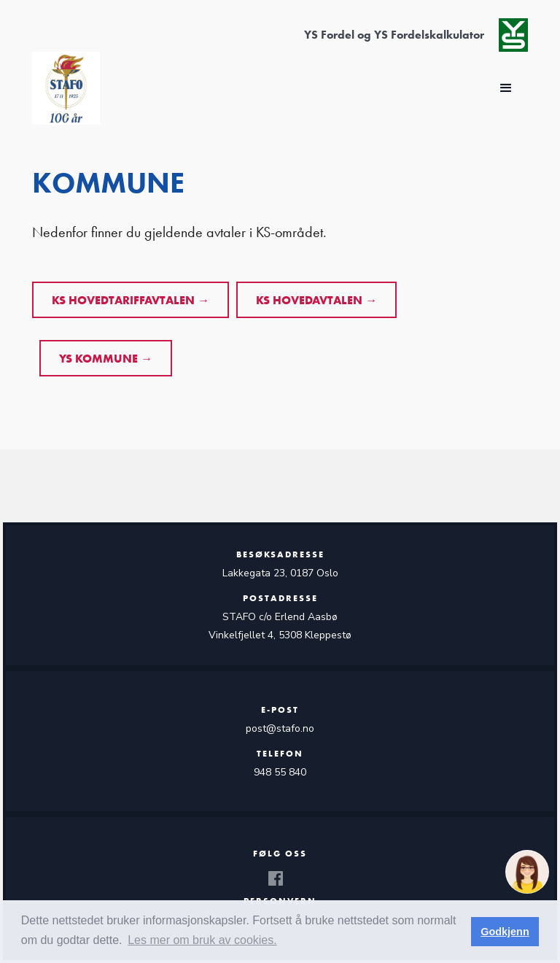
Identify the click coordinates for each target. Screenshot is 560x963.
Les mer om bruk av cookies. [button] (202, 940)
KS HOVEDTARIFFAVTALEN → (131, 300)
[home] (66, 88)
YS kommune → (106, 359)
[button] (506, 88)
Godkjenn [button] (505, 932)
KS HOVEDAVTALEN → (316, 300)
